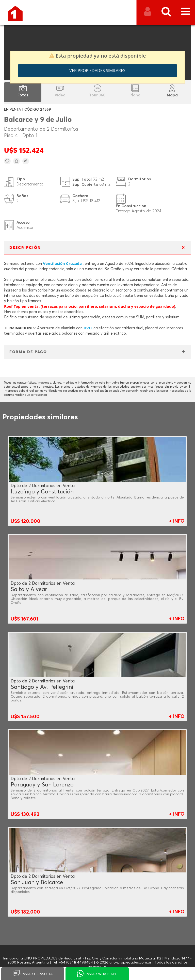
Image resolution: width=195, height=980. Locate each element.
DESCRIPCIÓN (25, 248)
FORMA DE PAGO (28, 352)
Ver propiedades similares (97, 71)
